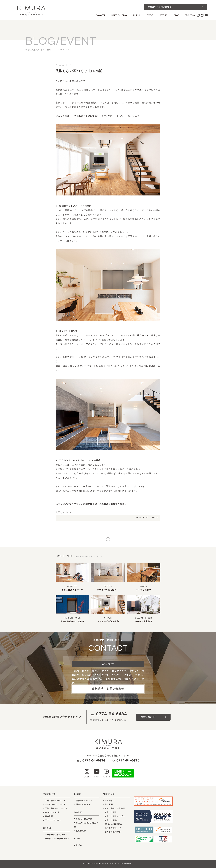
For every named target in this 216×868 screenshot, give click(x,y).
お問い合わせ (148, 717)
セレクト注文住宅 (144, 622)
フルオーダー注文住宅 (108, 622)
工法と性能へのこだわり (72, 622)
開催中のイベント (83, 801)
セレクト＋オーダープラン (56, 839)
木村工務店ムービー (113, 828)
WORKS (163, 15)
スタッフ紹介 (110, 812)
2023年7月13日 (142, 517)
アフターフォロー (52, 820)
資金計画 (48, 816)
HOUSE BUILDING (119, 15)
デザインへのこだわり (108, 590)
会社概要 (108, 804)
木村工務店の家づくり (72, 590)
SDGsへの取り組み (112, 824)
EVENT (150, 15)
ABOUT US (190, 15)
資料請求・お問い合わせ (160, 7)
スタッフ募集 (110, 820)
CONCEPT (100, 15)
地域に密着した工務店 (114, 808)
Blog (154, 517)
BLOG (176, 15)
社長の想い (109, 801)
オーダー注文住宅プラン (55, 835)
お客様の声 (80, 831)
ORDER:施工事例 (83, 819)
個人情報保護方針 (112, 832)
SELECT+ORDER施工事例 (86, 825)
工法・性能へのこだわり (55, 808)
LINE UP (137, 15)
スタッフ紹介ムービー (114, 816)
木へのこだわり (144, 590)
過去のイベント (82, 804)
